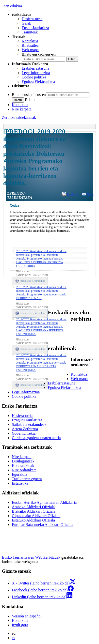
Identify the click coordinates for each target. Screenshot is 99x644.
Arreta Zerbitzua (25, 429)
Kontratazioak (23, 466)
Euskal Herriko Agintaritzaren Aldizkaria (44, 502)
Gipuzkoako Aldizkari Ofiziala (36, 516)
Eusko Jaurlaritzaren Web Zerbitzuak (31, 557)
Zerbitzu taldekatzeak (19, 117)
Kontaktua (30, 41)
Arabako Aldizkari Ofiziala (33, 507)
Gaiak (26, 23)
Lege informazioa (26, 392)
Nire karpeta (22, 109)
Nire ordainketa (24, 470)
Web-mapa (30, 50)
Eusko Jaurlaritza (35, 28)
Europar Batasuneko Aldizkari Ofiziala (42, 525)
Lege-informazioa (36, 73)
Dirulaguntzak (23, 461)
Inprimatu (73, 194)
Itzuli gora (20, 625)
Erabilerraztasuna (35, 68)
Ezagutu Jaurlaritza (27, 420)
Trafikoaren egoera (27, 479)
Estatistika (20, 483)
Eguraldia (19, 474)
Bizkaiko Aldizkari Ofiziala (34, 511)
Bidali (91, 194)
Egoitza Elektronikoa (38, 82)
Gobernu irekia (24, 433)
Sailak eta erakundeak (29, 424)
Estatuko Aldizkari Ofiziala (33, 520)
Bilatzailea (30, 45)
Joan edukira (12, 6)
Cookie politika (34, 77)
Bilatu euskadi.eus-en (39, 54)
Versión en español (27, 616)
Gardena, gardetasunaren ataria (36, 438)
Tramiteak (30, 32)
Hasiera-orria (32, 19)
